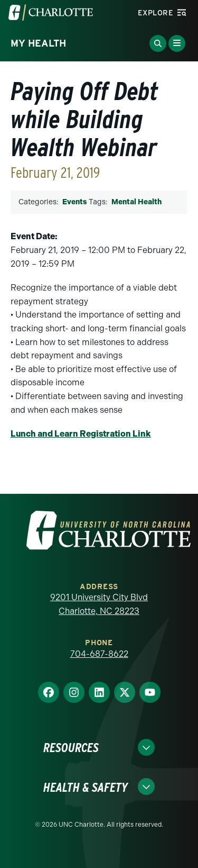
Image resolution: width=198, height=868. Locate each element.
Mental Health (136, 202)
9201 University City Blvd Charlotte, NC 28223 (99, 604)
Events (74, 202)
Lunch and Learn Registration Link (81, 434)
